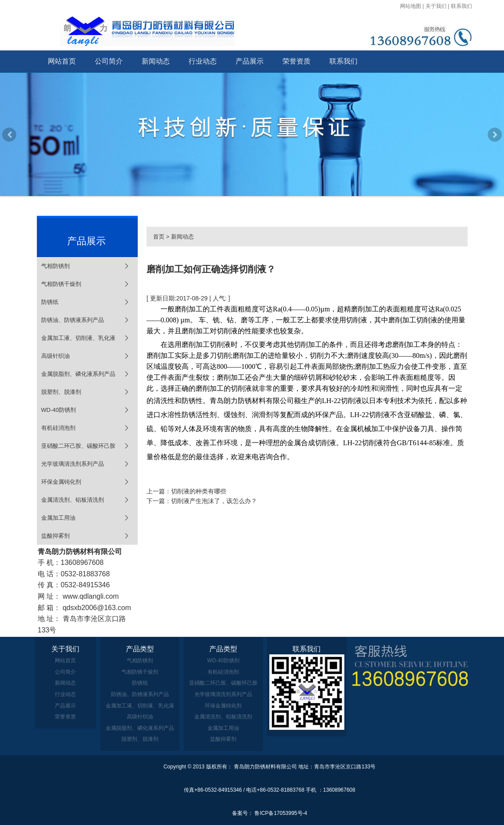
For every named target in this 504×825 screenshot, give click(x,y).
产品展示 (250, 61)
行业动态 (203, 61)
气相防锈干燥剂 (61, 284)
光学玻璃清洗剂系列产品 (73, 464)
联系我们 (461, 6)
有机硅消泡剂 (58, 428)
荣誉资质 (297, 61)
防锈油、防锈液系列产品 (73, 320)
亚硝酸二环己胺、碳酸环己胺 (78, 446)
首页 (159, 237)
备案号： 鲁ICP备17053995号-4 (270, 813)
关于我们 (436, 6)
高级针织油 (55, 356)
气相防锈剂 (55, 266)
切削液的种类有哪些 (199, 491)
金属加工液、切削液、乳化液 (78, 338)
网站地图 (411, 6)
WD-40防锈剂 (59, 410)
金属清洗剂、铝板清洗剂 (73, 500)
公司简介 (109, 61)
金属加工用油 (58, 518)
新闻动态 (156, 61)
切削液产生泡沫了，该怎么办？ (214, 501)
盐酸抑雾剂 (55, 536)
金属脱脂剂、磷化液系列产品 (78, 374)
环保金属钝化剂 (61, 482)
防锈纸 (50, 302)
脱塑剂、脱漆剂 (61, 392)
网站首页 (62, 61)
